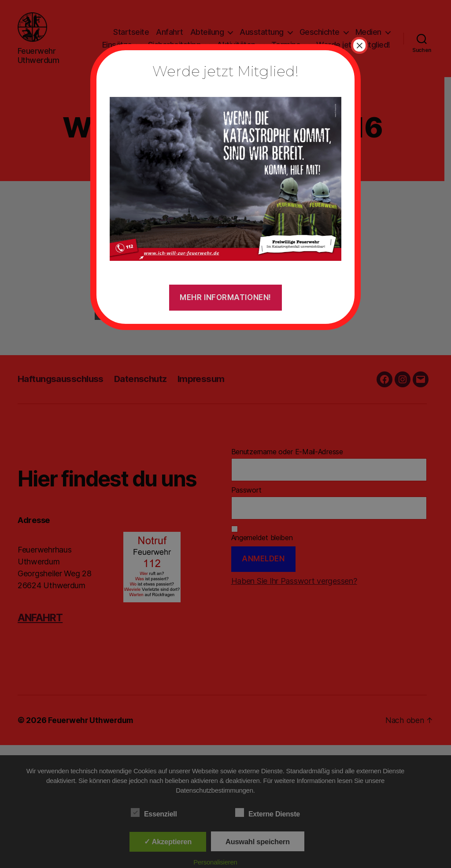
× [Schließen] (359, 45)
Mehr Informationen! (225, 297)
